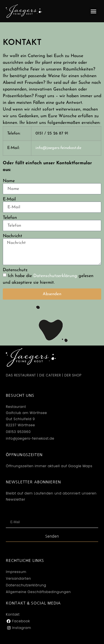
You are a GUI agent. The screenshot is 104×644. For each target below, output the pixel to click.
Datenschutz (15, 270)
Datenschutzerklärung (55, 276)
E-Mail (9, 199)
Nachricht (12, 236)
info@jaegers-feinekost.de (58, 148)
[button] (94, 11)
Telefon (10, 218)
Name (9, 181)
